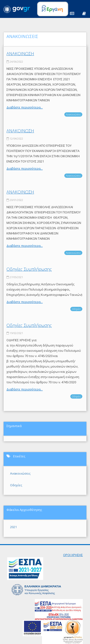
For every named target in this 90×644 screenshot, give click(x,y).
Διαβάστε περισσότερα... (25, 107)
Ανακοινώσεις (73, 114)
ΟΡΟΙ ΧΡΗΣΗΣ (73, 555)
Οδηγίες (76, 309)
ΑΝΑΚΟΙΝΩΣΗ (20, 54)
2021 (13, 527)
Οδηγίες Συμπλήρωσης (29, 269)
